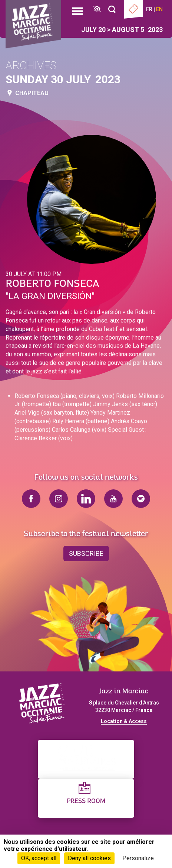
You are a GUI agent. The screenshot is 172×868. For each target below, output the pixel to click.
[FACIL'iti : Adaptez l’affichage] (97, 9)
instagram (59, 499)
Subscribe (86, 553)
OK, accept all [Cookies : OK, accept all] (39, 858)
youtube (113, 499)
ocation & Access (125, 721)
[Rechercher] (112, 9)
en (159, 9)
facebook (31, 499)
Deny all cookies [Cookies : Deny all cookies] (89, 858)
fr (149, 9)
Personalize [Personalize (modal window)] (138, 858)
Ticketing (133, 9)
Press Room (86, 801)
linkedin (86, 499)
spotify (141, 499)
